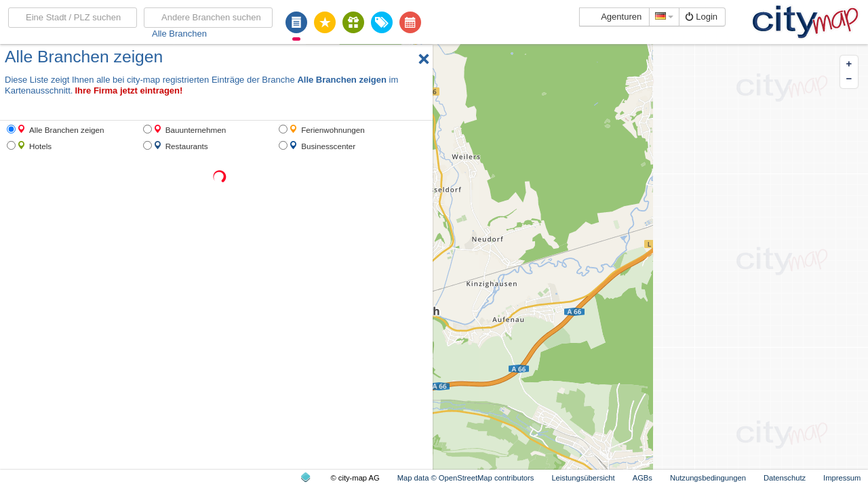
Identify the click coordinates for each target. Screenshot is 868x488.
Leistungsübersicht (583, 478)
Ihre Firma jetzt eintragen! (129, 90)
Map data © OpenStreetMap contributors (466, 478)
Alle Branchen (179, 34)
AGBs (643, 478)
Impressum (842, 478)
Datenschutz (785, 478)
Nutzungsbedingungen (708, 478)
